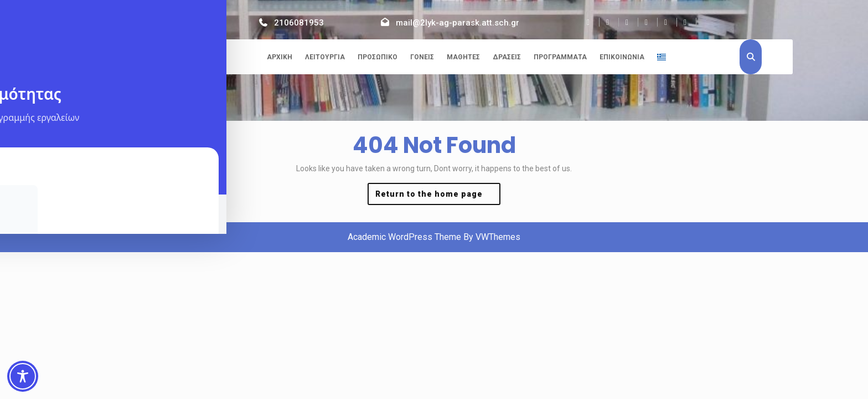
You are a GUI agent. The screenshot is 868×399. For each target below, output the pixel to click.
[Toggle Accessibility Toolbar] (23, 376)
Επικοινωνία (622, 57)
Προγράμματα (560, 57)
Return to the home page (438, 196)
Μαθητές (463, 57)
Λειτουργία (325, 57)
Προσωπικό (378, 57)
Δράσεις (507, 57)
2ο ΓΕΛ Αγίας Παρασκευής (148, 58)
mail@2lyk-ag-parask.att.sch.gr (458, 23)
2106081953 (299, 23)
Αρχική (280, 57)
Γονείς (422, 57)
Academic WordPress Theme (404, 237)
